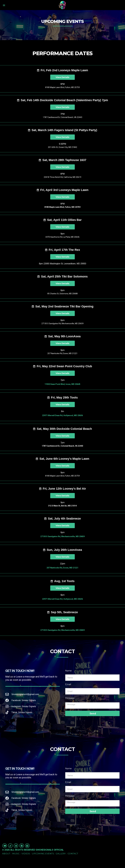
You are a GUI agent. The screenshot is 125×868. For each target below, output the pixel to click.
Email (68, 684)
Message (70, 698)
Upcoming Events (43, 854)
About (6, 854)
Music (16, 854)
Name (68, 671)
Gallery (61, 854)
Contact (73, 854)
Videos (26, 854)
